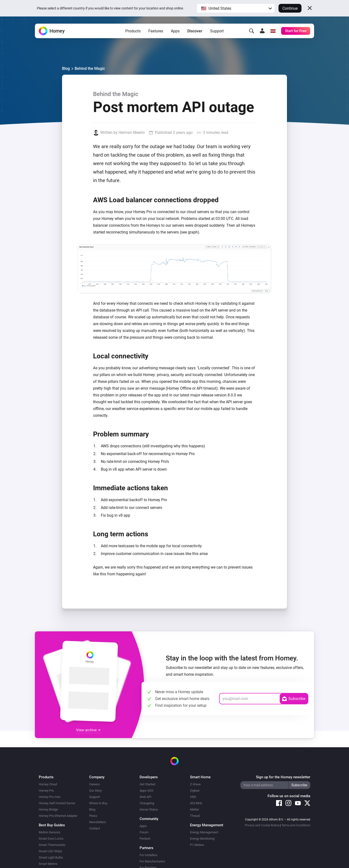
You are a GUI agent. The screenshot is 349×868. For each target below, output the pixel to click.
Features (156, 32)
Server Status (149, 809)
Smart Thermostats (52, 845)
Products (133, 32)
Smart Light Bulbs (51, 857)
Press (93, 816)
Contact (95, 828)
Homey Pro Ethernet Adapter (58, 816)
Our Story (95, 791)
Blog (66, 68)
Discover (195, 32)
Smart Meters (48, 864)
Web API (146, 797)
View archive (88, 730)
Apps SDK (147, 791)
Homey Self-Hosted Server (57, 803)
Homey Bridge (48, 809)
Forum (144, 832)
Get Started (147, 784)
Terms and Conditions (296, 825)
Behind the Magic (90, 68)
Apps (175, 32)
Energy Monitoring (202, 839)
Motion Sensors (50, 832)
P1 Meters (197, 845)
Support (217, 32)
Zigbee (195, 791)
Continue (290, 8)
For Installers (149, 855)
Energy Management (204, 832)
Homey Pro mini (50, 797)
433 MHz (196, 803)
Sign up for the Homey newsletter (283, 777)
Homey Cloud (48, 784)
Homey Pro (46, 791)
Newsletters (98, 822)
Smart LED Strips (50, 851)
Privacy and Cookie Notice (262, 825)
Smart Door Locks (51, 839)
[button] (236, 8)
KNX (193, 797)
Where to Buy (98, 803)
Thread (195, 816)
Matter (194, 809)
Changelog (147, 803)
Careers (95, 784)
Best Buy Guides (52, 825)
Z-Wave (195, 784)
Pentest (145, 839)
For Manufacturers (152, 861)
